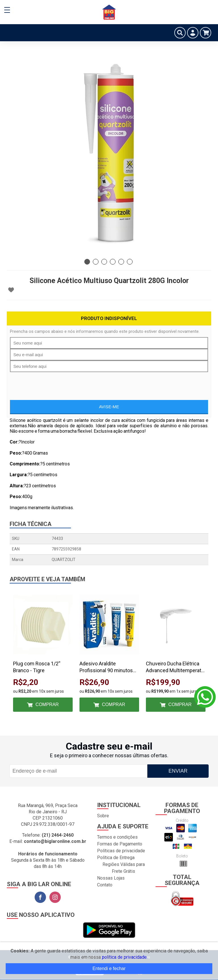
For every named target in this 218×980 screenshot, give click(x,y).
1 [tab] (87, 262)
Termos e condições (117, 837)
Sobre (103, 816)
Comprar (47, 704)
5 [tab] (121, 262)
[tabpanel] (109, 154)
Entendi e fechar (109, 968)
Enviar (178, 771)
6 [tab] (130, 262)
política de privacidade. (125, 957)
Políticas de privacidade (121, 851)
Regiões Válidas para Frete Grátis (124, 868)
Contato (105, 885)
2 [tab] (96, 262)
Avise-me (109, 407)
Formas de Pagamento (120, 844)
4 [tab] (113, 262)
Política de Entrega (116, 858)
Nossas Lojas (111, 878)
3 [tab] (104, 262)
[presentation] (109, 383)
